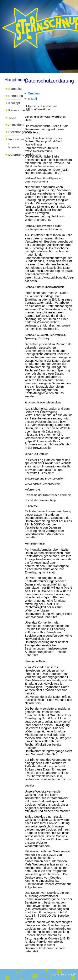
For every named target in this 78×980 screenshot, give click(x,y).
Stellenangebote (14, 132)
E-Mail (32, 99)
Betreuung (14, 96)
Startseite (14, 89)
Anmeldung (14, 125)
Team (12, 118)
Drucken (34, 93)
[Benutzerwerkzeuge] (25, 88)
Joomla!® (70, 974)
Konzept (14, 103)
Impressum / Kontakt (14, 143)
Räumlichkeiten (14, 110)
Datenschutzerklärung (14, 155)
